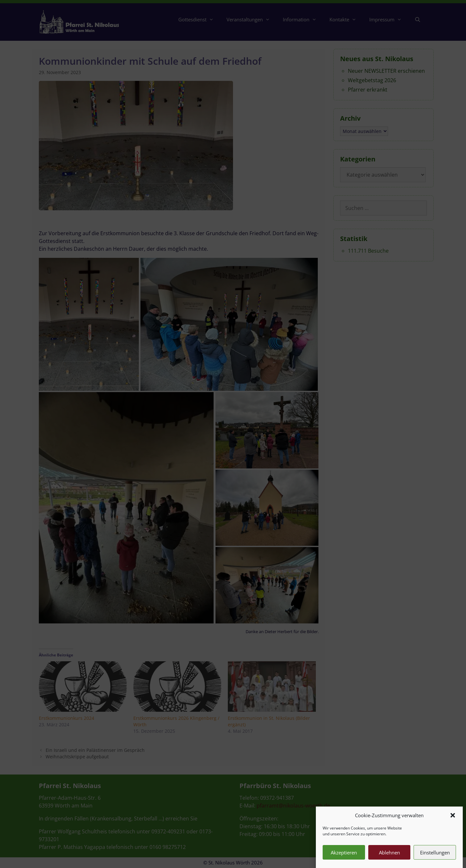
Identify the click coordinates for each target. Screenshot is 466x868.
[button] (453, 828)
